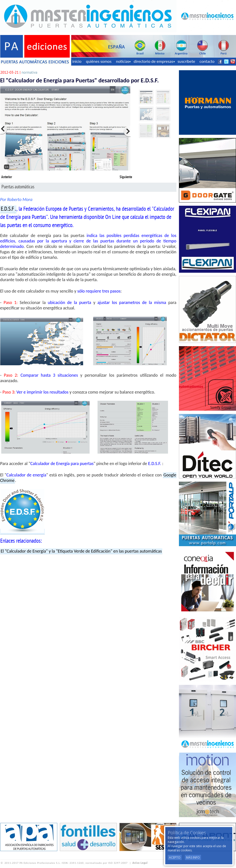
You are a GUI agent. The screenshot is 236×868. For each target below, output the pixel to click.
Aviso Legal (140, 863)
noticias (123, 61)
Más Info (193, 857)
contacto (207, 61)
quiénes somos (99, 61)
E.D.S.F (7, 209)
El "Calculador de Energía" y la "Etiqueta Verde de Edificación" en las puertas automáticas (81, 551)
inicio (77, 61)
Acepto (175, 857)
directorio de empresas (154, 61)
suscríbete (186, 61)
